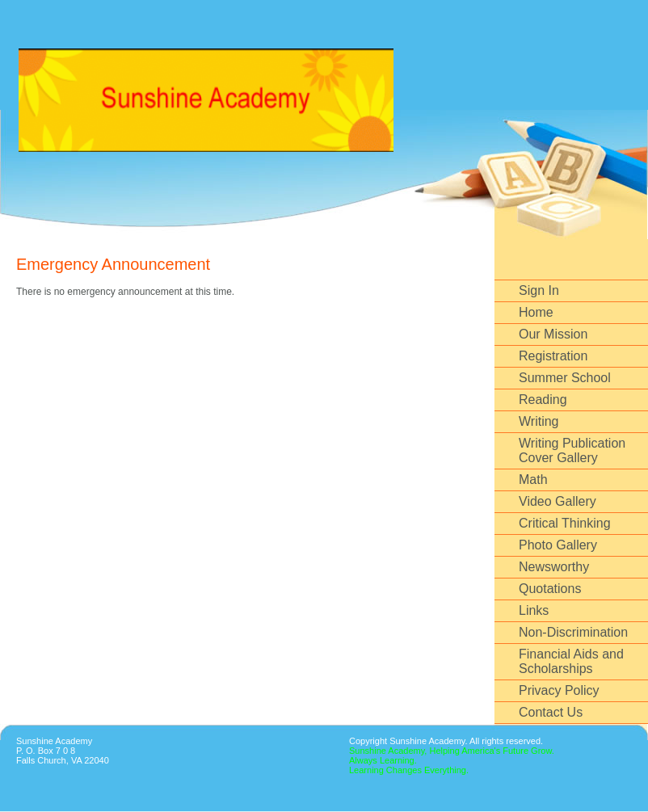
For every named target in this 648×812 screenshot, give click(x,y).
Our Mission (553, 334)
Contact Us (551, 712)
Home (536, 312)
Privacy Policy (559, 690)
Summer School (565, 378)
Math (533, 480)
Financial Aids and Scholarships (571, 661)
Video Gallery (558, 501)
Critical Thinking (565, 523)
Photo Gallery (558, 545)
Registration (553, 356)
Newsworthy (554, 567)
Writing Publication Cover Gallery (572, 450)
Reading (543, 400)
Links (534, 610)
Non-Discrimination (573, 632)
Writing (539, 421)
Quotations (550, 589)
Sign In (539, 290)
